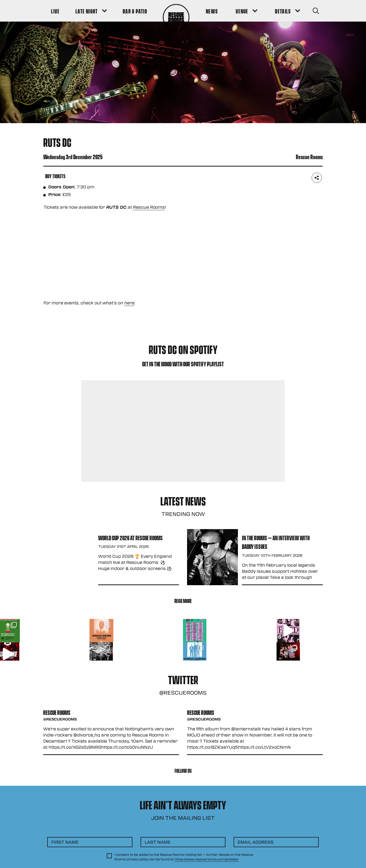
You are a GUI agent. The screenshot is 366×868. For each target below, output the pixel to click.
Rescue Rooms (149, 207)
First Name (65, 842)
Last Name (158, 842)
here (129, 303)
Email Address (256, 842)
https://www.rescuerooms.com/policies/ (207, 859)
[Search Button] (316, 11)
